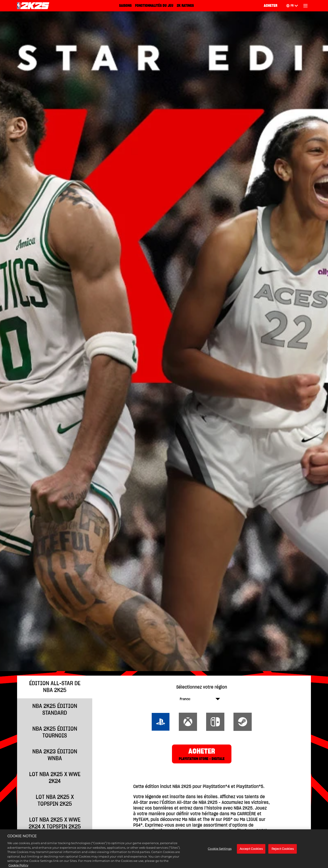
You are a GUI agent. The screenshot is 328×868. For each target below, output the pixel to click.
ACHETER (202, 754)
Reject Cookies (283, 854)
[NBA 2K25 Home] (33, 6)
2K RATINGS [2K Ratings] (185, 6)
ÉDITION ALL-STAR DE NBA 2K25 (55, 687)
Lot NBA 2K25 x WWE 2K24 (55, 778)
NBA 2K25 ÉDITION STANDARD (55, 710)
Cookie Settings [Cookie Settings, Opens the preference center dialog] (220, 854)
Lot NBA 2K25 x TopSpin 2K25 (55, 801)
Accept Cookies (251, 854)
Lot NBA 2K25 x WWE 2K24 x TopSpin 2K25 (55, 823)
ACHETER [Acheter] (270, 6)
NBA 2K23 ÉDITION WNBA (55, 755)
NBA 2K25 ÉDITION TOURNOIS (55, 732)
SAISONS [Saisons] (125, 6)
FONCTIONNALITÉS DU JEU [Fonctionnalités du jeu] (154, 6)
